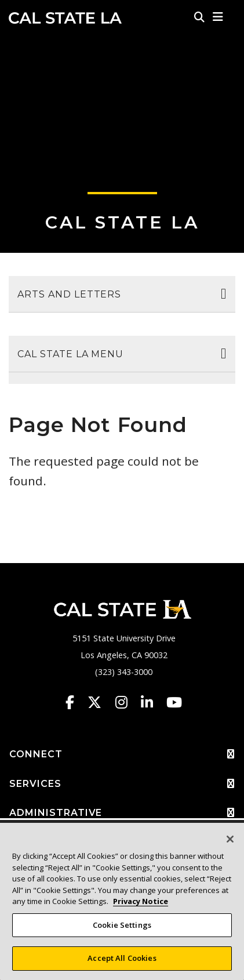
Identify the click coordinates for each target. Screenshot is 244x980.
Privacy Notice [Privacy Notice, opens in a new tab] (141, 901)
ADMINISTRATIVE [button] (122, 813)
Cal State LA (65, 18)
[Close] (230, 839)
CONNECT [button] (122, 754)
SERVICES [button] (122, 784)
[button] (218, 17)
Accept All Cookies (122, 958)
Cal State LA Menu (70, 354)
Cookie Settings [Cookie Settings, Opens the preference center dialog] (122, 925)
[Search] (199, 17)
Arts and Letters (69, 294)
